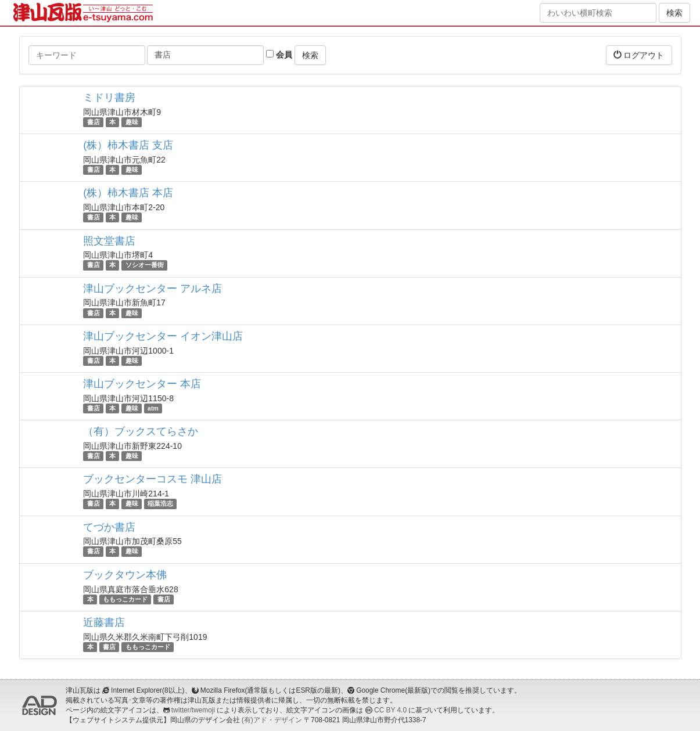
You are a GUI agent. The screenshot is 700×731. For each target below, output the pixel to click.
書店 (94, 122)
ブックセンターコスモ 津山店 (152, 479)
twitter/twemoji (193, 710)
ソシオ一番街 (145, 265)
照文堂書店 (109, 241)
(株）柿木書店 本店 (128, 193)
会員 (279, 55)
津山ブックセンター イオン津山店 (163, 336)
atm (153, 408)
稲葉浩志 (160, 503)
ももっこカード (125, 599)
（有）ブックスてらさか (141, 431)
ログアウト (639, 55)
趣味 (132, 122)
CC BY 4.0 (390, 710)
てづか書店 (109, 527)
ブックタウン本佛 (125, 575)
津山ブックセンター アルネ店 (152, 289)
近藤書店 (104, 622)
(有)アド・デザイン (272, 720)
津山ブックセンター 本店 (142, 384)
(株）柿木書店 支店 (128, 145)
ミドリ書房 (109, 98)
